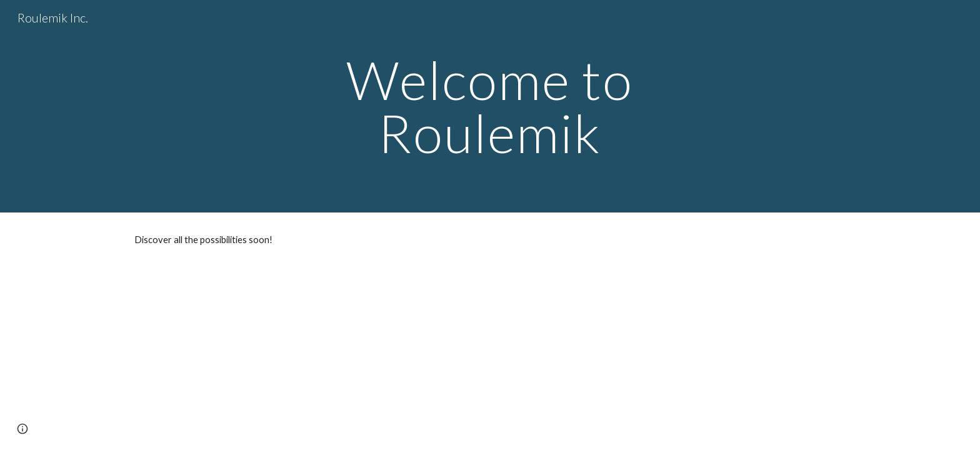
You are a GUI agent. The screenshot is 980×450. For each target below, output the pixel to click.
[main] (490, 107)
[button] (22, 429)
